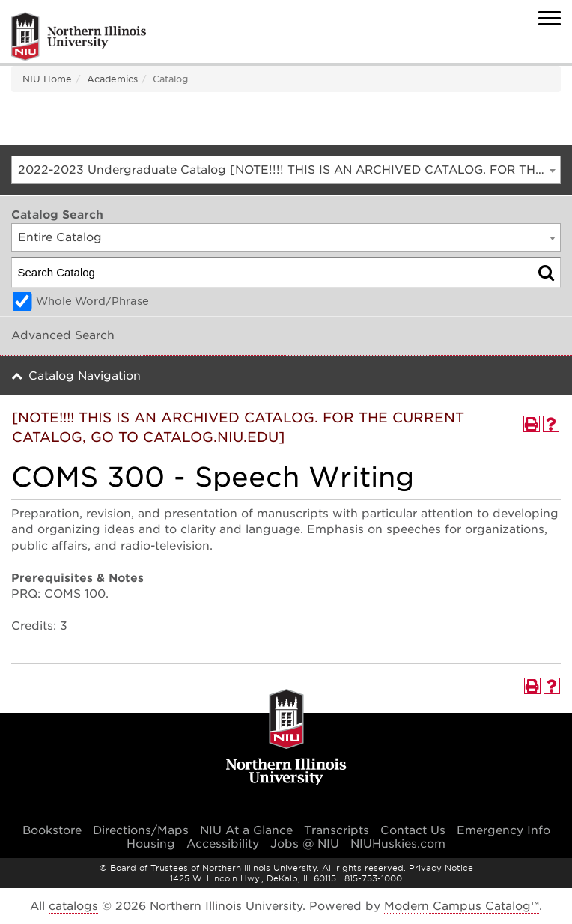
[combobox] (286, 170)
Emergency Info (503, 830)
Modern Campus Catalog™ (462, 906)
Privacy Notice (441, 868)
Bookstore (52, 830)
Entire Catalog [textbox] (60, 237)
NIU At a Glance (246, 830)
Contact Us (413, 830)
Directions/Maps (141, 830)
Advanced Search (63, 335)
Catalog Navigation (85, 376)
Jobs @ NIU (305, 844)
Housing (151, 844)
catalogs (73, 906)
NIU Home (47, 79)
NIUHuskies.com (398, 844)
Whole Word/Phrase (92, 301)
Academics (112, 79)
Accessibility (223, 844)
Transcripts (337, 830)
